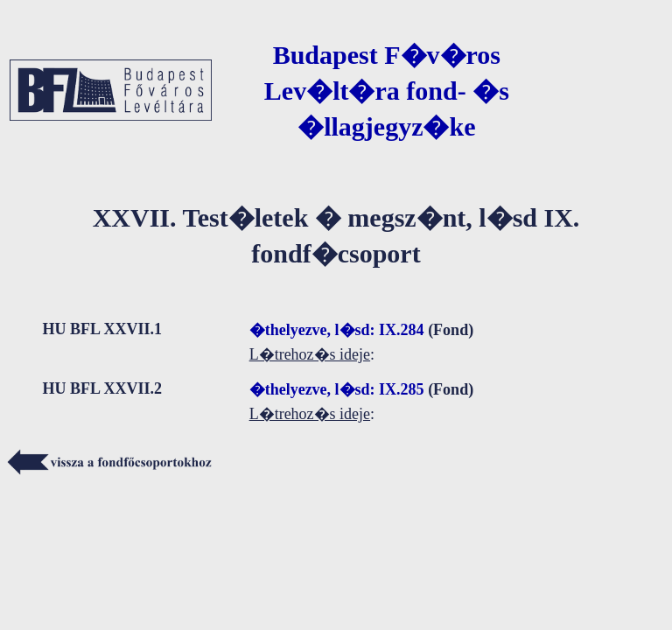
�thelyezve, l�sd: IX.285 (337, 389)
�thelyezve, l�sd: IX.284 (337, 330)
